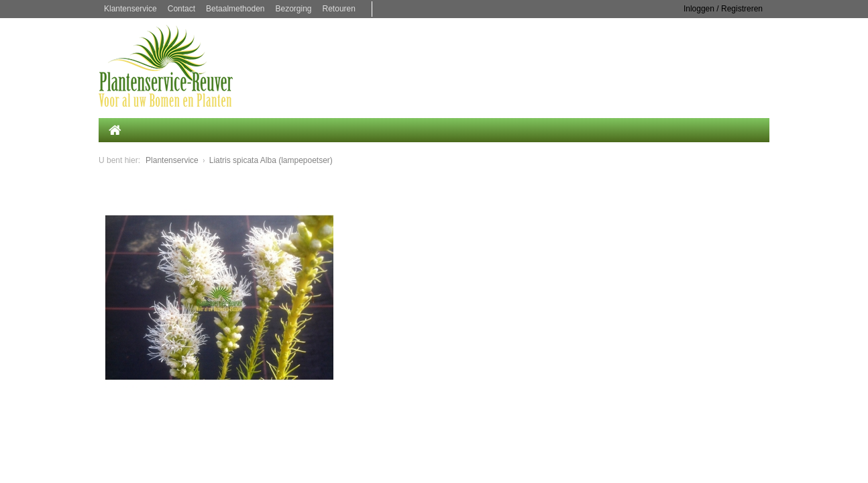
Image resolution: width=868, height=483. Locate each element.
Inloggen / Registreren (723, 9)
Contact (181, 9)
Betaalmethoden (235, 9)
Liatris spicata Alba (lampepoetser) (271, 160)
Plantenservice (172, 160)
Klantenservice (130, 9)
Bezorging (293, 9)
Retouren (339, 9)
